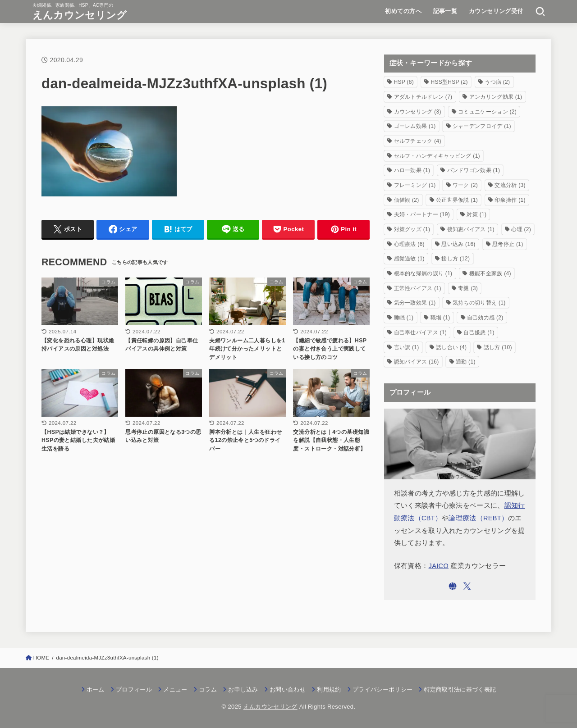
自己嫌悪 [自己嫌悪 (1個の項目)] (479, 332)
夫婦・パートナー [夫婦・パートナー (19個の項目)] (422, 214)
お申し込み (243, 689)
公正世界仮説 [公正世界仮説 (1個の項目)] (457, 200)
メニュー (175, 689)
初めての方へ (403, 11)
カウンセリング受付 (496, 11)
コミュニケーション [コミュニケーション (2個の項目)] (487, 112)
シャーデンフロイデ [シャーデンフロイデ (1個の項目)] (482, 126)
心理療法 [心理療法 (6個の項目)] (409, 244)
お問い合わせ (288, 689)
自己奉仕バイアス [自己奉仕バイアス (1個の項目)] (421, 332)
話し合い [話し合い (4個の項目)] (451, 347)
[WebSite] (453, 586)
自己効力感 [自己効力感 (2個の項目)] (485, 318)
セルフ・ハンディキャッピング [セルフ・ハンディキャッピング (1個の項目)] (437, 156)
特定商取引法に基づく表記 (460, 689)
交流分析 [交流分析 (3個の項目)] (510, 185)
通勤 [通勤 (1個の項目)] (466, 362)
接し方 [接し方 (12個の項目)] (456, 259)
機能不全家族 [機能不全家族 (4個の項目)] (490, 273)
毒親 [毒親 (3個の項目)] (468, 288)
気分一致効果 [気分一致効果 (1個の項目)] (415, 303)
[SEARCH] (540, 11)
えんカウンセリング (80, 15)
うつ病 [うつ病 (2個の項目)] (497, 82)
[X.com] (467, 586)
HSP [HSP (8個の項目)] (404, 82)
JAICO (439, 566)
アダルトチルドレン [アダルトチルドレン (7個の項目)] (423, 97)
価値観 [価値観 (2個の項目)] (407, 200)
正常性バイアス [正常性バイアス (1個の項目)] (418, 288)
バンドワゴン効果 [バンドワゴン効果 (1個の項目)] (474, 170)
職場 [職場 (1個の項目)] (440, 318)
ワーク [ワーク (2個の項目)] (465, 185)
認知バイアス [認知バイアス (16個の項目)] (417, 362)
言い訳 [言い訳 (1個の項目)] (407, 347)
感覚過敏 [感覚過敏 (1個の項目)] (409, 259)
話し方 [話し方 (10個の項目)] (498, 347)
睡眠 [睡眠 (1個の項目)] (404, 318)
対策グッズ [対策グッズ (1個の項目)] (412, 229)
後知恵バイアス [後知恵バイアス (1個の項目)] (471, 229)
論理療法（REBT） (478, 518)
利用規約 (329, 689)
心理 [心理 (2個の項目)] (521, 229)
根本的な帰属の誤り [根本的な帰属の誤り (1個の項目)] (423, 273)
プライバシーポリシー (382, 689)
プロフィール (134, 689)
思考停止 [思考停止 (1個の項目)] (508, 244)
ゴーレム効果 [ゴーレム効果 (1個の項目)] (415, 126)
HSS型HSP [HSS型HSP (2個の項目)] (449, 82)
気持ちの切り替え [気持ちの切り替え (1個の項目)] (479, 303)
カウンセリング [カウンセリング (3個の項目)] (418, 112)
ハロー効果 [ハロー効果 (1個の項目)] (412, 170)
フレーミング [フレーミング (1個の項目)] (415, 185)
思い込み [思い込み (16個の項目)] (458, 244)
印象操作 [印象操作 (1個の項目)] (510, 200)
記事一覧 (445, 11)
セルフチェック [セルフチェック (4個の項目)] (418, 141)
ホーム (96, 689)
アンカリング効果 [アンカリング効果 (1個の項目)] (496, 97)
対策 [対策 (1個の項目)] (476, 214)
